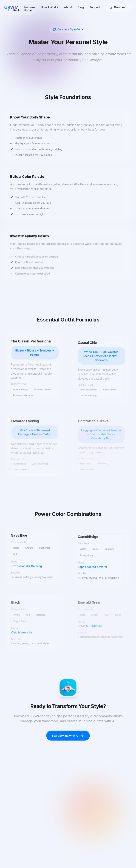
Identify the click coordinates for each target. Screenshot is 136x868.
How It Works (50, 7)
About (68, 7)
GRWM (11, 7)
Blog (81, 7)
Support (95, 7)
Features (30, 7)
